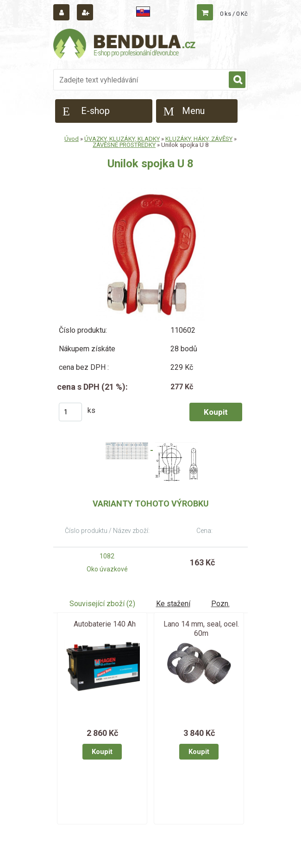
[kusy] (70, 412)
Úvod (72, 139)
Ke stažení (173, 604)
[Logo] (125, 45)
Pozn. (220, 604)
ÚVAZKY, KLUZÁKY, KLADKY (122, 139)
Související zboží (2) (102, 604)
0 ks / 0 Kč (234, 14)
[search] (237, 80)
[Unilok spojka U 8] (150, 190)
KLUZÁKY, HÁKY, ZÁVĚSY (199, 139)
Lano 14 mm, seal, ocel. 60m (201, 629)
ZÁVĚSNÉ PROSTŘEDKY (124, 145)
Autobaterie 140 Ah (105, 624)
